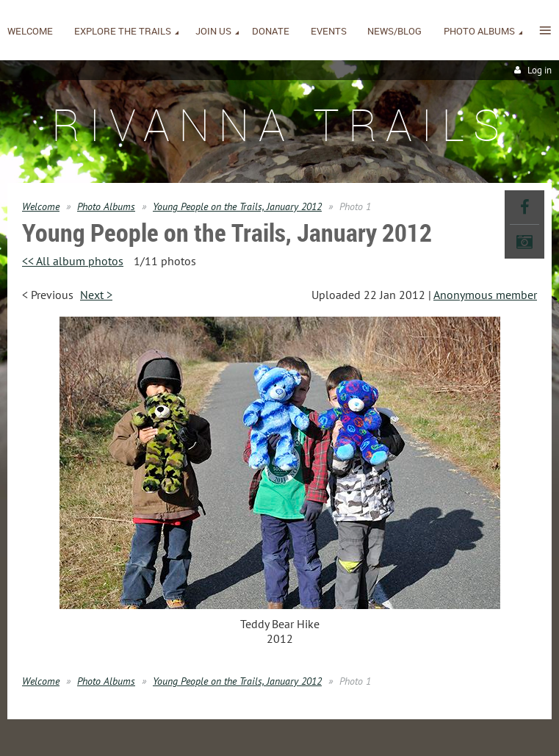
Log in (540, 70)
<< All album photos (73, 261)
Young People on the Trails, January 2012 (237, 206)
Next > (96, 295)
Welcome (41, 206)
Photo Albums (106, 206)
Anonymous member (485, 295)
